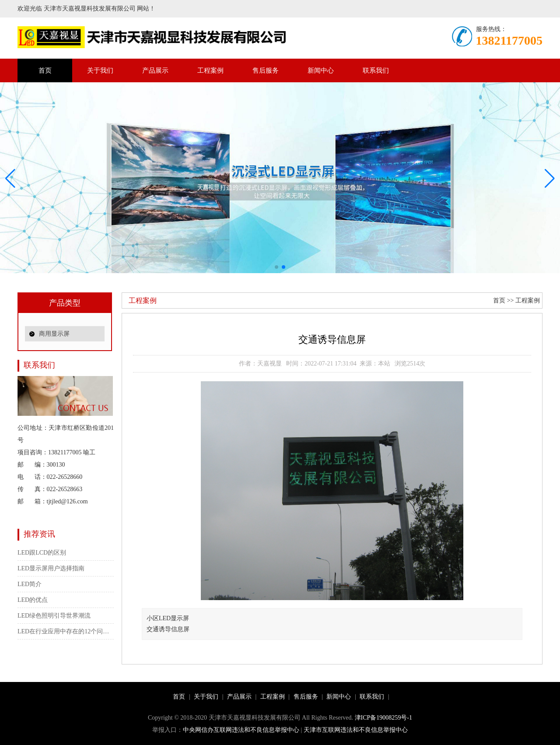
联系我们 (376, 70)
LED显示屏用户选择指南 (51, 568)
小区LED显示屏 (168, 618)
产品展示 (155, 70)
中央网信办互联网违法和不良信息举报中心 (241, 730)
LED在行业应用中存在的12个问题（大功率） (66, 631)
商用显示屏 (54, 334)
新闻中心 (321, 70)
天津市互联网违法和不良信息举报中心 (356, 730)
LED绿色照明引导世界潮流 (54, 616)
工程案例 (210, 70)
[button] (550, 179)
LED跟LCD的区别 (42, 553)
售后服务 (266, 70)
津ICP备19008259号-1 (383, 718)
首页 (45, 70)
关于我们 (100, 70)
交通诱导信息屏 (171, 629)
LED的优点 (33, 600)
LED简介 (30, 584)
